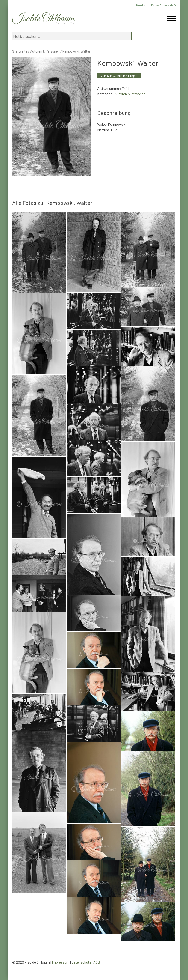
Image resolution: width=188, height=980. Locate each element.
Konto (141, 5)
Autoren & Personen (45, 51)
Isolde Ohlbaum (43, 19)
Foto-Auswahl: (163, 5)
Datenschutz (81, 962)
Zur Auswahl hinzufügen (119, 76)
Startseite (20, 51)
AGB (97, 962)
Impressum (61, 962)
